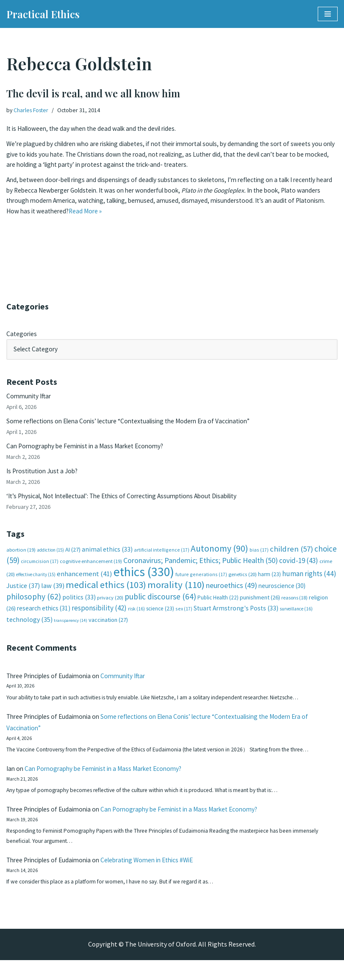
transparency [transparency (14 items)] (71, 630)
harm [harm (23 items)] (269, 582)
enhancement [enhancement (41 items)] (85, 582)
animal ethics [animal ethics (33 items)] (107, 556)
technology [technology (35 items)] (29, 629)
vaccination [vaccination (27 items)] (108, 629)
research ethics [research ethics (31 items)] (44, 617)
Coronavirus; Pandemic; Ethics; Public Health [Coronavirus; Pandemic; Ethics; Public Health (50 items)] (201, 568)
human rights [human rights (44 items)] (309, 582)
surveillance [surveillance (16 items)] (296, 618)
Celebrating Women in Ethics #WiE (158, 878)
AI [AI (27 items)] (73, 557)
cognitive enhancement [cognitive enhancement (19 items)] (91, 569)
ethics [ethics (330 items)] (144, 580)
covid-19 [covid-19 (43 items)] (299, 569)
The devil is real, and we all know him (93, 93)
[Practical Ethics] (43, 14)
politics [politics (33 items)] (79, 606)
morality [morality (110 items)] (176, 594)
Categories (22, 334)
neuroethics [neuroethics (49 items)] (232, 594)
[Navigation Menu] (328, 14)
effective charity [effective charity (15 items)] (36, 582)
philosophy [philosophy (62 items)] (34, 605)
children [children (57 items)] (291, 556)
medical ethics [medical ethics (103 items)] (106, 594)
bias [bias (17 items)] (259, 557)
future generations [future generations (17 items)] (201, 582)
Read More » (123, 215)
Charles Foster (33, 110)
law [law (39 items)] (53, 595)
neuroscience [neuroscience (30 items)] (282, 595)
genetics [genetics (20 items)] (243, 582)
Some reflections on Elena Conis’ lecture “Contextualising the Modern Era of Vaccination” (136, 424)
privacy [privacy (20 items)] (110, 606)
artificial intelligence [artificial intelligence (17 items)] (162, 557)
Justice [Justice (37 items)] (23, 594)
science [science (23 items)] (160, 617)
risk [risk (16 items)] (136, 618)
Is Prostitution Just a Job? (45, 476)
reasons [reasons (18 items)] (294, 606)
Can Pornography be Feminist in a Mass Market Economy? (90, 450)
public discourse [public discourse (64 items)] (160, 605)
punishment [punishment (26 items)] (260, 606)
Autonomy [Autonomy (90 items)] (219, 556)
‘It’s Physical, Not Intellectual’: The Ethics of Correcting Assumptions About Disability (131, 502)
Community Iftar (30, 398)
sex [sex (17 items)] (184, 617)
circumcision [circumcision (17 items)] (40, 569)
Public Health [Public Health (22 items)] (218, 606)
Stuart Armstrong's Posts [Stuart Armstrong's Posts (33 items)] (236, 617)
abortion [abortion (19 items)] (21, 557)
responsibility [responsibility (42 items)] (99, 617)
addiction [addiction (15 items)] (50, 557)
